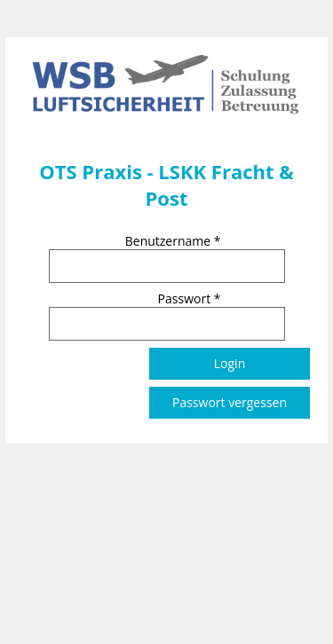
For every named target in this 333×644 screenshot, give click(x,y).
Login (230, 363)
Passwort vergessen (230, 402)
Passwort (190, 298)
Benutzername (173, 241)
